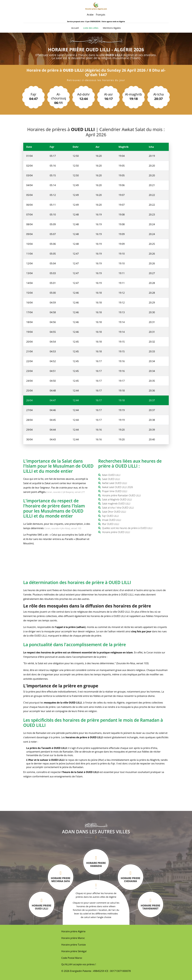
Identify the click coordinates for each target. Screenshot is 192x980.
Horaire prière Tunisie (74, 945)
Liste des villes (91, 28)
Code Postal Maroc (72, 958)
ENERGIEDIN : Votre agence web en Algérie (107, 21)
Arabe (90, 15)
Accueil (75, 28)
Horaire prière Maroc (73, 938)
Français (100, 15)
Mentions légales (112, 28)
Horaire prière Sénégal (74, 951)
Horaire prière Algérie (73, 931)
